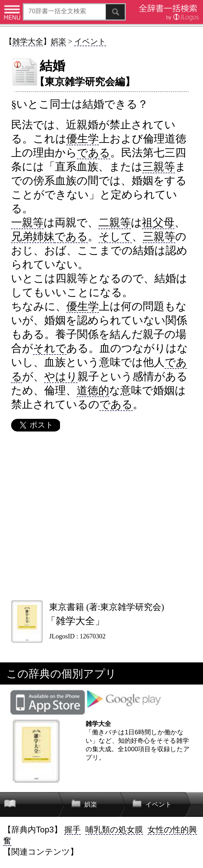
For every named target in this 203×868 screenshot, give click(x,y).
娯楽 (58, 41)
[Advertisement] (101, 516)
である (94, 153)
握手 (72, 830)
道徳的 (93, 390)
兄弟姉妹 (33, 236)
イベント (90, 41)
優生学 (83, 139)
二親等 (115, 222)
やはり (61, 376)
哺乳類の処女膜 (114, 830)
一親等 (27, 222)
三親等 (159, 167)
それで (50, 348)
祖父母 (158, 222)
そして (115, 236)
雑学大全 (28, 41)
